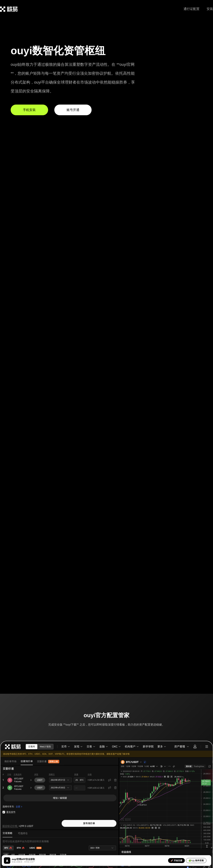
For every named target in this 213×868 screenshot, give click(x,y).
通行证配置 (192, 9)
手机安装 (29, 110)
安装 (210, 9)
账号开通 (73, 110)
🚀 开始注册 (176, 860)
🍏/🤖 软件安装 (196, 860)
